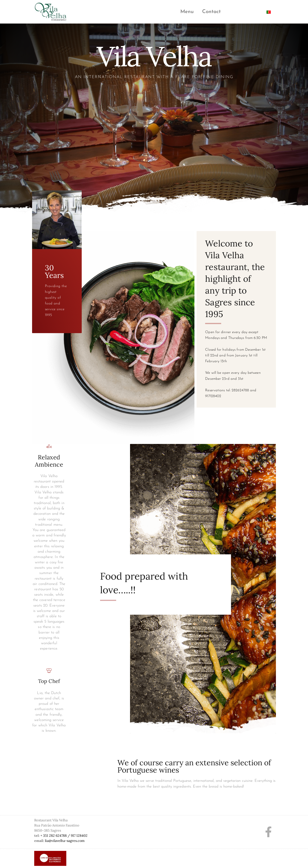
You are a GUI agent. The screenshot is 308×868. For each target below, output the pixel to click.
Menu (187, 12)
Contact (211, 12)
